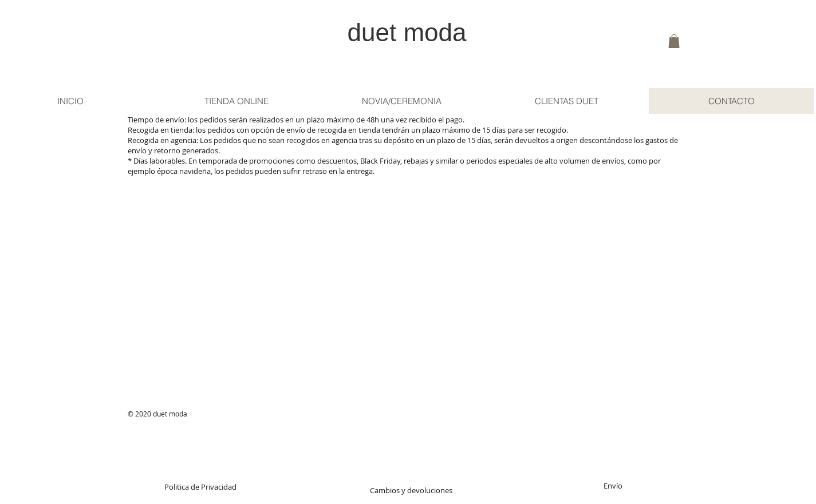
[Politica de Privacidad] (201, 487)
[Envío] (613, 486)
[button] (674, 41)
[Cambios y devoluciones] (411, 490)
